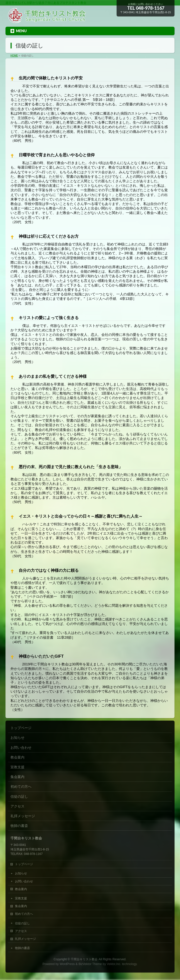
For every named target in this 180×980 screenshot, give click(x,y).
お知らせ (17, 738)
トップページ (21, 728)
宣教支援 (17, 767)
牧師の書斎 (19, 826)
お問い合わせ (21, 748)
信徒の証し (19, 796)
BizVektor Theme (90, 964)
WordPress (67, 964)
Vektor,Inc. (114, 964)
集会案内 (17, 777)
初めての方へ (21, 786)
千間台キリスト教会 (84, 959)
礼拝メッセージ (23, 816)
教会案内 (17, 757)
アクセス (17, 806)
